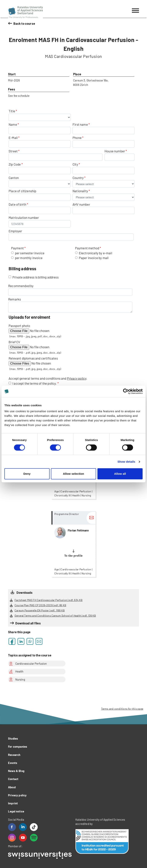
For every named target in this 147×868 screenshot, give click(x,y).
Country (78, 178)
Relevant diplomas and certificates (33, 358)
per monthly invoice (29, 258)
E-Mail (13, 138)
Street (13, 151)
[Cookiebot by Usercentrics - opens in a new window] (126, 391)
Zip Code (15, 164)
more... (73, 544)
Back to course (24, 23)
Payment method (87, 248)
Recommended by (21, 286)
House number (115, 151)
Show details (126, 462)
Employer (15, 231)
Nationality (81, 191)
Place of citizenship (22, 191)
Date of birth (17, 204)
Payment (17, 248)
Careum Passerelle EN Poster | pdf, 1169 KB (40, 610)
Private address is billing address (36, 277)
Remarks (15, 299)
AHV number (81, 204)
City (75, 164)
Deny (27, 474)
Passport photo (19, 326)
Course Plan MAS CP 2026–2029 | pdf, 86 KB (40, 605)
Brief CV (14, 342)
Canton (14, 178)
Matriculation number (24, 218)
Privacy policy (77, 378)
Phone (77, 138)
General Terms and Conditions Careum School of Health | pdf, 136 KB (55, 615)
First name (80, 124)
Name (13, 124)
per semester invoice (30, 253)
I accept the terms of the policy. (35, 383)
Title (12, 111)
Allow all (120, 474)
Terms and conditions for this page (122, 709)
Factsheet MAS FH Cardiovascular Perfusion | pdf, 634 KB (49, 600)
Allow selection (74, 474)
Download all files (28, 623)
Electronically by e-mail (96, 253)
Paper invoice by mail (94, 258)
